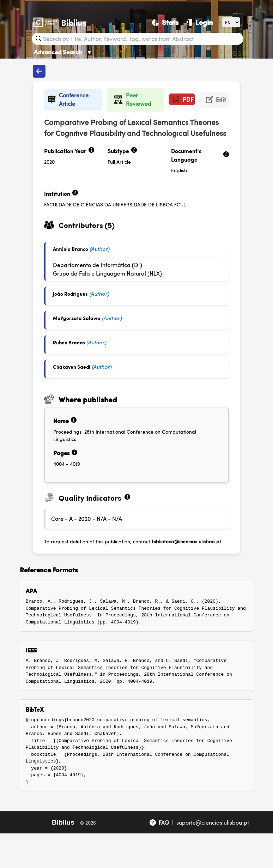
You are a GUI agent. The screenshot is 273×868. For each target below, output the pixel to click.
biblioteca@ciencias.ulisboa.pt (186, 541)
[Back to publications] (39, 71)
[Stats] (165, 22)
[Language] (231, 22)
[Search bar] (142, 39)
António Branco (71, 249)
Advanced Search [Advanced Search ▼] (63, 52)
